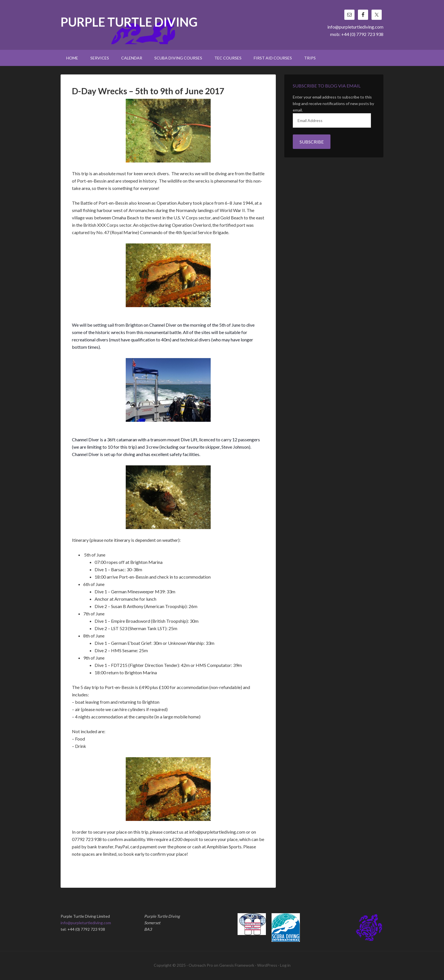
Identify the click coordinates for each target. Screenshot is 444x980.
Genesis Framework (237, 965)
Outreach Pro (201, 965)
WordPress (267, 965)
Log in (285, 965)
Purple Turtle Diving (129, 23)
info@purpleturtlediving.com (355, 27)
